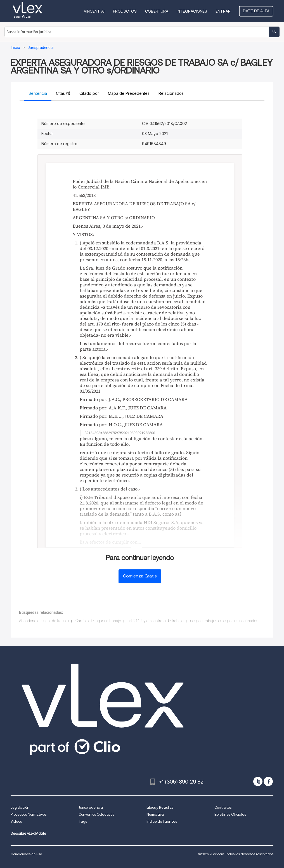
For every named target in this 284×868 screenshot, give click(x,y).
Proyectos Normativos (29, 814)
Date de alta (256, 11)
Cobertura (157, 11)
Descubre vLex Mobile (28, 833)
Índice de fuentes (162, 821)
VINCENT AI (94, 11)
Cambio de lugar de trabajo (98, 621)
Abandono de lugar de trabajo (44, 621)
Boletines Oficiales (230, 814)
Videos (16, 821)
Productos (125, 11)
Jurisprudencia (91, 807)
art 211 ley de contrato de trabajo (156, 621)
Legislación (20, 807)
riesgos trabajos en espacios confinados (224, 621)
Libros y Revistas (160, 807)
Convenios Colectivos (96, 814)
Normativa (155, 814)
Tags (83, 821)
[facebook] (268, 781)
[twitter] (258, 781)
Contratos (223, 807)
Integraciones (192, 11)
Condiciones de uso (26, 854)
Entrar (223, 11)
